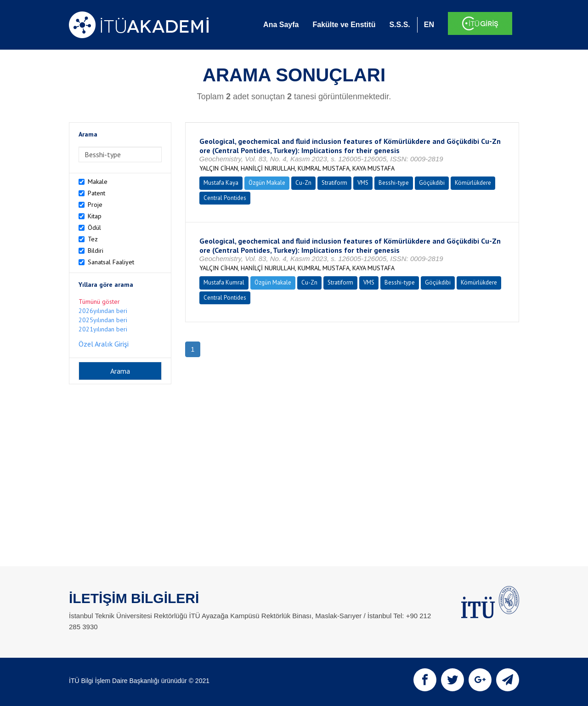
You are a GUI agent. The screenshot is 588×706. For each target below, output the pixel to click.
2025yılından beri (103, 320)
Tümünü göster (99, 302)
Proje (95, 205)
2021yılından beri (103, 329)
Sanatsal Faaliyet (111, 262)
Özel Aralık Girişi (104, 344)
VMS (363, 183)
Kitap (95, 216)
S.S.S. (399, 25)
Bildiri (96, 251)
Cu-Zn (303, 183)
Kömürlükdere (473, 183)
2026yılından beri (103, 311)
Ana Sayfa (281, 25)
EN (429, 25)
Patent (96, 193)
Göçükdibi (432, 183)
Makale (98, 182)
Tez (93, 239)
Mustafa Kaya (221, 183)
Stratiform (334, 183)
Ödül (94, 228)
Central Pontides (225, 198)
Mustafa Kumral (224, 282)
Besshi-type (394, 183)
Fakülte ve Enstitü (344, 25)
